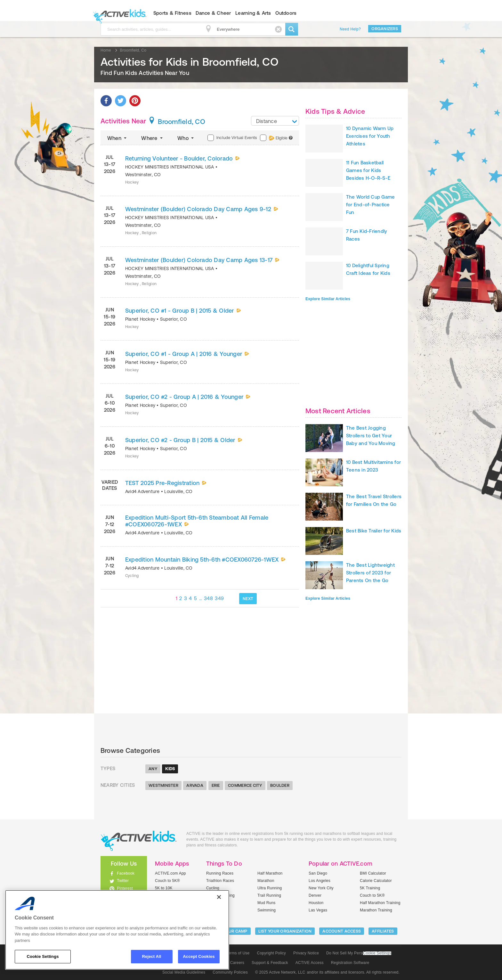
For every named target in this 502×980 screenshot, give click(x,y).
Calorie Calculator (376, 881)
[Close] (219, 897)
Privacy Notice (306, 953)
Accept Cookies (199, 956)
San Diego (318, 873)
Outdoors (286, 13)
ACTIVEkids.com (118, 13)
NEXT (248, 599)
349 (219, 598)
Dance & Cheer (213, 13)
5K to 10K (164, 888)
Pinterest (125, 888)
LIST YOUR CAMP (230, 931)
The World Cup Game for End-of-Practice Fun (370, 205)
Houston (316, 903)
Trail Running (269, 895)
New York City (321, 888)
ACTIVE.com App (170, 873)
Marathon (266, 881)
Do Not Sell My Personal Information (359, 953)
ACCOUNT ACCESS (342, 931)
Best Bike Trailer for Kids (374, 531)
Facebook (126, 873)
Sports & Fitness (172, 13)
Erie (216, 785)
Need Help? (350, 29)
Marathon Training (376, 910)
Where (153, 138)
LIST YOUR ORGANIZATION (285, 931)
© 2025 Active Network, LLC (280, 972)
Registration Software (350, 963)
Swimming (267, 910)
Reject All (152, 956)
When (117, 138)
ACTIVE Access (310, 963)
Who (186, 138)
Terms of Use (238, 953)
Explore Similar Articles (328, 299)
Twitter (123, 881)
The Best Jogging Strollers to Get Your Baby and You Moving (371, 436)
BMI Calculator (373, 873)
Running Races (220, 873)
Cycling (213, 888)
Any (153, 769)
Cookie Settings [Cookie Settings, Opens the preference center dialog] (43, 956)
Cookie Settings (377, 953)
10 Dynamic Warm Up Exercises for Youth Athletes (370, 136)
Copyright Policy (271, 953)
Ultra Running (270, 888)
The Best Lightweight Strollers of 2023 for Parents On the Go (370, 573)
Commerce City (245, 785)
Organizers (385, 29)
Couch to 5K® (167, 881)
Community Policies (230, 972)
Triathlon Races (220, 881)
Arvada (195, 785)
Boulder (280, 785)
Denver (315, 895)
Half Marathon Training (380, 903)
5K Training (370, 888)
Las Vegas (318, 910)
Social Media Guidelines (184, 972)
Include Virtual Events (232, 138)
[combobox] (275, 121)
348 (208, 598)
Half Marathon (270, 873)
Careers (237, 963)
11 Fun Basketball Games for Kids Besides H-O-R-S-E (368, 170)
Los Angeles (320, 881)
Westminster (163, 785)
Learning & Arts (253, 13)
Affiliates (383, 931)
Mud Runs (267, 903)
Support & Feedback (270, 963)
